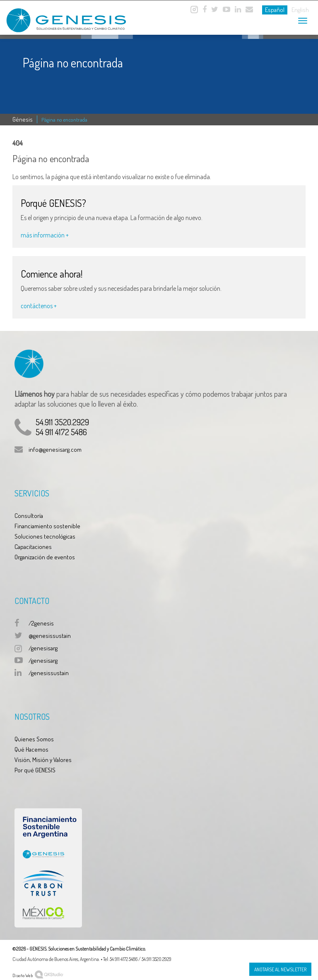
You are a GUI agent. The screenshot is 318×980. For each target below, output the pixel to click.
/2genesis (41, 623)
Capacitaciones (33, 547)
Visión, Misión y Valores (43, 760)
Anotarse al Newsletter (280, 969)
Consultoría (29, 516)
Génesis (23, 119)
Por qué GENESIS (35, 770)
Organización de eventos (45, 557)
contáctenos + (39, 306)
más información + (45, 235)
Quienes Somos (34, 739)
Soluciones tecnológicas (45, 536)
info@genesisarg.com (55, 449)
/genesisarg (43, 648)
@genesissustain (50, 636)
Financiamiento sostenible (47, 526)
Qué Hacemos (31, 749)
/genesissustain (49, 673)
